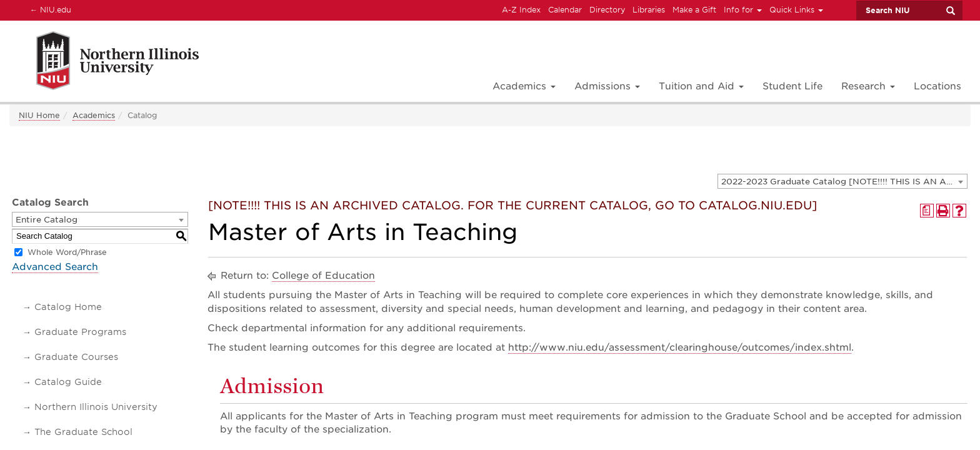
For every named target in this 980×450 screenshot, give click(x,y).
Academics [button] (524, 86)
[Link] (104, 63)
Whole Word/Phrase (67, 252)
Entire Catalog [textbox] (47, 220)
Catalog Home (68, 307)
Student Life (792, 86)
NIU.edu (49, 9)
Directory (607, 10)
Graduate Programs (80, 332)
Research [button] (868, 86)
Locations (937, 86)
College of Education (323, 276)
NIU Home (39, 115)
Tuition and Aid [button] (701, 86)
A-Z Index (521, 10)
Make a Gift (694, 10)
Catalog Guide (68, 382)
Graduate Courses (76, 357)
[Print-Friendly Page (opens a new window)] (943, 211)
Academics (94, 115)
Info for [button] (743, 10)
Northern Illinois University (96, 407)
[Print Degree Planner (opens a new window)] (927, 211)
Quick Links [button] (796, 10)
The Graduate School (83, 432)
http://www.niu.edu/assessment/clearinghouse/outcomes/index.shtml (680, 347)
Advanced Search (55, 267)
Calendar (565, 10)
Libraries (649, 10)
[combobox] (842, 181)
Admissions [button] (607, 86)
